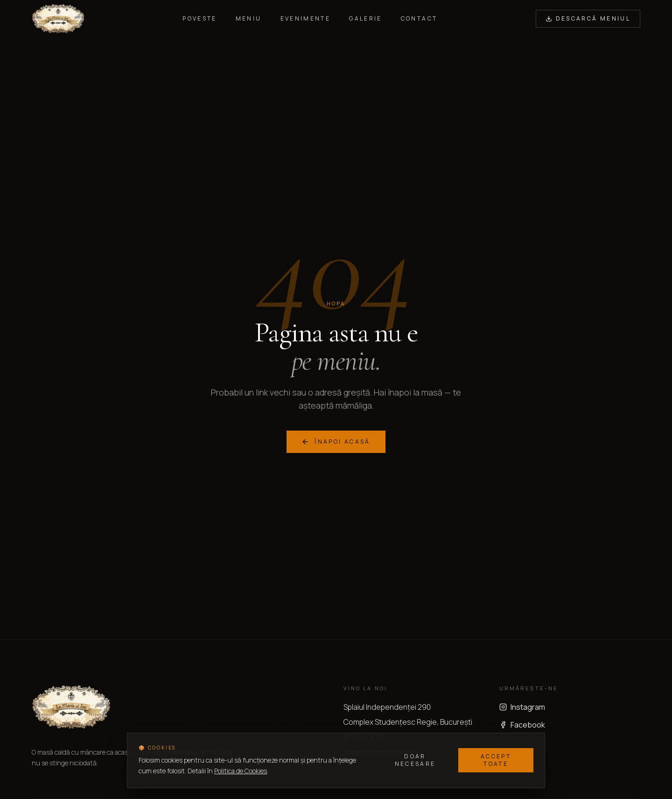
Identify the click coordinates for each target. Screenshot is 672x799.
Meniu (249, 19)
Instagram (522, 707)
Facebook (522, 725)
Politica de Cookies (241, 771)
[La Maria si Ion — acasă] (58, 19)
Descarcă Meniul (588, 18)
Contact (419, 19)
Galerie (366, 19)
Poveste (200, 19)
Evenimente (306, 19)
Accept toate (496, 760)
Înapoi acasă (336, 442)
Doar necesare (415, 760)
